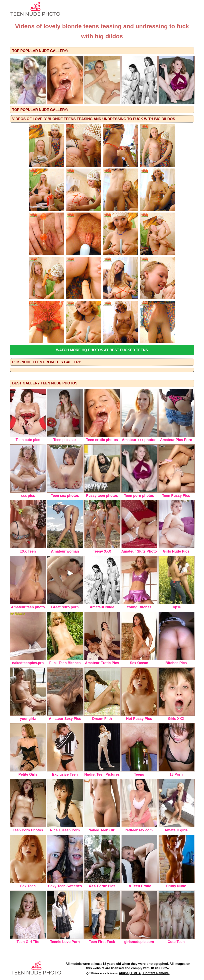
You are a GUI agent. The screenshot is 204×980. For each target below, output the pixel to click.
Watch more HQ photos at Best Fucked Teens (102, 350)
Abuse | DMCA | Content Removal (144, 973)
